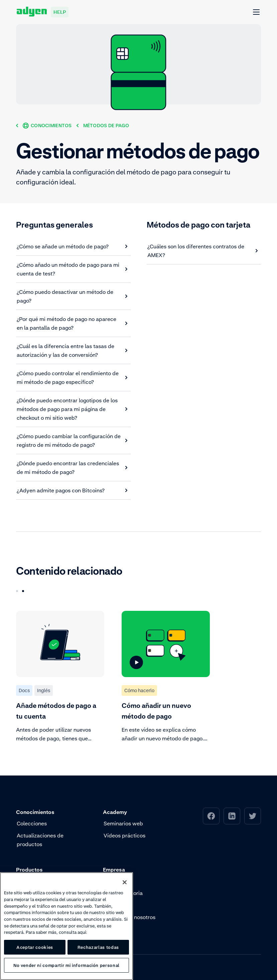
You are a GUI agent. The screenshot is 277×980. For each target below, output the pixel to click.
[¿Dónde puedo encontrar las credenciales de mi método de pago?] (72, 468)
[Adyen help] (43, 12)
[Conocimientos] (47, 125)
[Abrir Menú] (257, 12)
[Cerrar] (125, 882)
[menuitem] (211, 816)
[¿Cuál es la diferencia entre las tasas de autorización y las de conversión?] (72, 350)
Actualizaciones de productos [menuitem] (40, 840)
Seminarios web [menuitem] (123, 823)
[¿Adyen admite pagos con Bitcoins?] (72, 490)
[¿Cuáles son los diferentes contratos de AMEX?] (203, 251)
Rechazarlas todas (98, 947)
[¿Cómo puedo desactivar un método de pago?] (72, 296)
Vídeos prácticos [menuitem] (124, 835)
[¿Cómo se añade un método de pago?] (72, 246)
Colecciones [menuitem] (32, 823)
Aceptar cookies (35, 947)
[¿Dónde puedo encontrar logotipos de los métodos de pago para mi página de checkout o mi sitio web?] (72, 409)
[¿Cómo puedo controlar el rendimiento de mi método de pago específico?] (72, 378)
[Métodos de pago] (106, 125)
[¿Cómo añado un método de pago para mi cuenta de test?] (72, 269)
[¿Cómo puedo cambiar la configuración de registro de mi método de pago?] (72, 440)
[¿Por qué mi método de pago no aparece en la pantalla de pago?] (72, 323)
